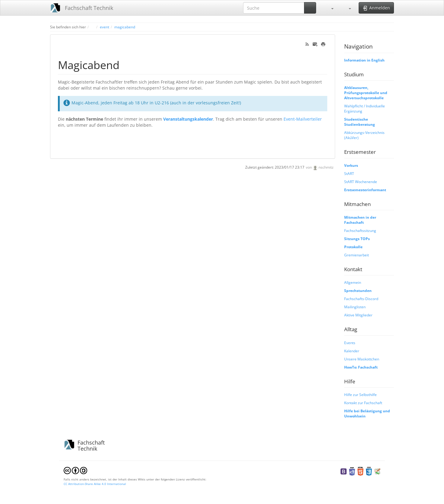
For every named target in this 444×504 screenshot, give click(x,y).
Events (350, 343)
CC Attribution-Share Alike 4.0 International (95, 484)
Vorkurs (351, 165)
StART (349, 173)
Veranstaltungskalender (188, 119)
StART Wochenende (361, 182)
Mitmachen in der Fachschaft (360, 220)
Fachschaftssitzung (360, 230)
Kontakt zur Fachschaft (363, 403)
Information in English (364, 60)
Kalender (352, 351)
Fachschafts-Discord (361, 299)
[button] (329, 8)
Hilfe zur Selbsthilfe (360, 395)
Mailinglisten (355, 307)
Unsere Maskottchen (362, 359)
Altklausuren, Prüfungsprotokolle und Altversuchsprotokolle (366, 93)
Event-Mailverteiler (303, 119)
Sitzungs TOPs (357, 239)
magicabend (125, 27)
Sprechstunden (358, 290)
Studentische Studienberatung (360, 122)
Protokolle (353, 247)
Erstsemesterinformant (365, 190)
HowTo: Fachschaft (361, 367)
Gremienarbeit (357, 255)
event (105, 27)
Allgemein (353, 282)
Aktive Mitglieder (358, 315)
